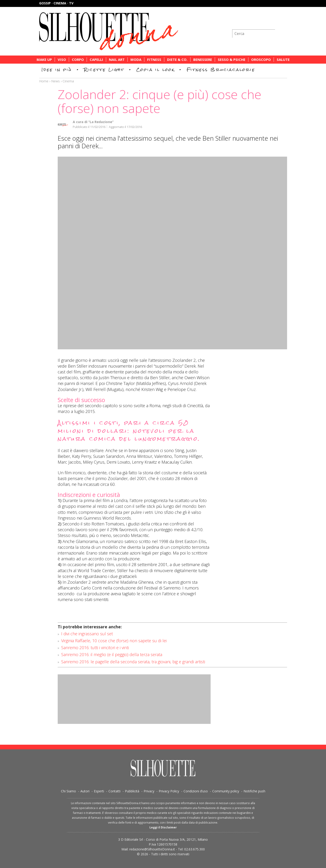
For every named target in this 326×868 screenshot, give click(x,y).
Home (44, 81)
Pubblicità (132, 791)
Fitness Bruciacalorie (221, 70)
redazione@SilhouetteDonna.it (152, 849)
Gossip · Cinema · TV (56, 3)
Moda (136, 60)
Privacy (149, 791)
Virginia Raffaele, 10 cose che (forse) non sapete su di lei (114, 641)
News (55, 81)
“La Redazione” (101, 122)
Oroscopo (261, 60)
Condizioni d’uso (196, 791)
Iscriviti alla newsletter (262, 22)
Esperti (99, 791)
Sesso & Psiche (232, 60)
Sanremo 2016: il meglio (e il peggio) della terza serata (112, 654)
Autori (85, 791)
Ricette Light (104, 70)
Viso (62, 60)
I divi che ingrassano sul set (87, 634)
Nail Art (117, 60)
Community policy (226, 791)
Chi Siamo (68, 791)
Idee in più (57, 70)
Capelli (96, 60)
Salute (283, 60)
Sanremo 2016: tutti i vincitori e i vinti (95, 648)
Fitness (154, 60)
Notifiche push (254, 791)
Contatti (114, 791)
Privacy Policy (169, 791)
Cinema (68, 81)
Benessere (203, 60)
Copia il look (156, 70)
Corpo (78, 60)
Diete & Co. (177, 60)
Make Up (44, 60)
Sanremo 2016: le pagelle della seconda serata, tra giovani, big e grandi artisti (133, 662)
